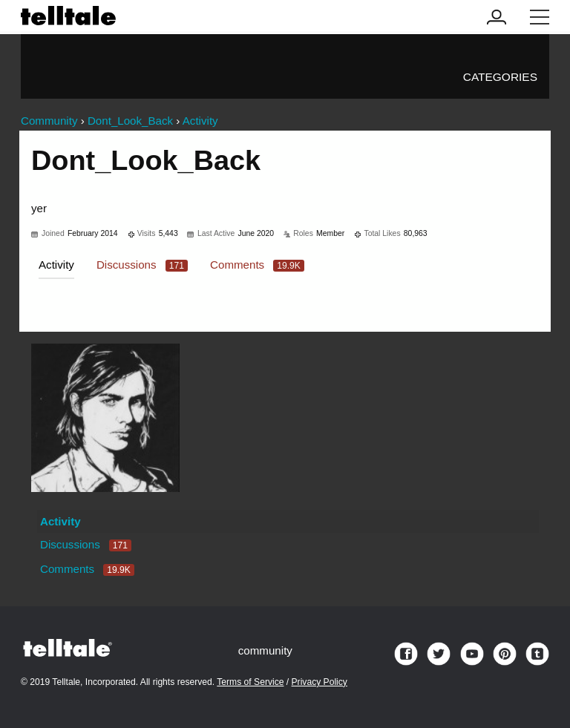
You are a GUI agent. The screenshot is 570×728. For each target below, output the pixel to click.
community (265, 650)
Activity (56, 265)
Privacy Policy (320, 682)
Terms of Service (250, 682)
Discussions (142, 265)
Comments (257, 265)
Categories (500, 77)
